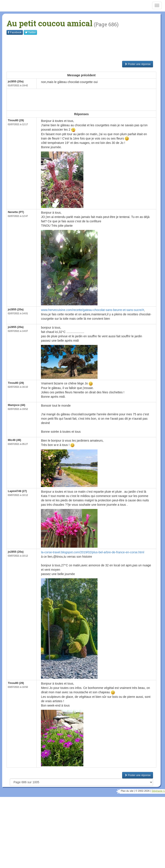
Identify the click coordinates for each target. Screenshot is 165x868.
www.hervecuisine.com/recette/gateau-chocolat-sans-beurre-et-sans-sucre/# (92, 310)
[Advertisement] (86, 48)
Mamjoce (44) (17, 405)
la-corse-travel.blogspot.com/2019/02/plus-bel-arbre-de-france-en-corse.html (93, 552)
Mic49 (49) (14, 440)
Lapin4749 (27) (17, 491)
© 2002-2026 (142, 791)
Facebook (15, 32)
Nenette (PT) (16, 212)
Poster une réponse (138, 64)
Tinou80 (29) (16, 120)
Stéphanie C (158, 791)
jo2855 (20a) (16, 81)
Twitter (30, 32)
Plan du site (127, 791)
